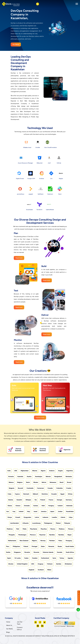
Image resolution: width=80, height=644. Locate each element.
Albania (35, 471)
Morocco (33, 535)
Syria (54, 558)
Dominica (45, 494)
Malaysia (67, 523)
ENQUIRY (79, 598)
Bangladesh (58, 476)
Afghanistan (25, 471)
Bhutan (36, 482)
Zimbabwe (68, 564)
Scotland (41, 570)
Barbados (69, 476)
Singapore (17, 552)
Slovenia (36, 552)
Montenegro (22, 535)
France (51, 500)
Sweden (35, 558)
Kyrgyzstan (27, 517)
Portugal (35, 546)
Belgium (20, 482)
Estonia (11, 500)
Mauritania (34, 529)
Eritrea (70, 494)
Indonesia (69, 506)
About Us (9, 625)
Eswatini (19, 500)
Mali (18, 529)
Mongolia (12, 535)
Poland (26, 546)
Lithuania (25, 523)
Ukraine (11, 564)
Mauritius (44, 529)
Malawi (58, 523)
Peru (8, 546)
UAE (16, 471)
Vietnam (50, 564)
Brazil (62, 482)
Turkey (62, 558)
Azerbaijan (39, 476)
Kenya (10, 517)
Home (8, 622)
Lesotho (54, 517)
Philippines (16, 546)
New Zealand (24, 541)
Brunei (69, 482)
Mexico (53, 529)
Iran (8, 511)
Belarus (11, 482)
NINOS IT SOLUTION (42, 636)
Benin (28, 482)
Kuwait (18, 517)
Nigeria (34, 541)
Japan (52, 511)
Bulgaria (12, 488)
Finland (43, 500)
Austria (29, 476)
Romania (51, 546)
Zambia (59, 564)
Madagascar (48, 523)
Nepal (69, 535)
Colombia (59, 488)
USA (33, 564)
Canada (50, 488)
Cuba (9, 494)
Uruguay (40, 564)
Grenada (27, 506)
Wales (49, 570)
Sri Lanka (18, 558)
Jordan (60, 511)
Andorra (52, 471)
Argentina (70, 471)
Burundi (20, 488)
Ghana (10, 506)
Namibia (52, 535)
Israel (35, 511)
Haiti (43, 506)
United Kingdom (22, 564)
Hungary (51, 506)
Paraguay (69, 541)
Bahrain (48, 476)
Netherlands (12, 541)
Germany (69, 500)
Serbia (8, 552)
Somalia (60, 552)
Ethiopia (28, 500)
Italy (29, 511)
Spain (9, 558)
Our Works (16, 44)
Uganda (70, 558)
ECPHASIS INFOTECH (67, 636)
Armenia (11, 476)
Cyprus (17, 494)
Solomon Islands (48, 552)
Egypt (62, 494)
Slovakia (27, 552)
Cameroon (40, 488)
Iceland (60, 506)
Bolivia (44, 482)
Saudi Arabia (70, 546)
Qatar (43, 546)
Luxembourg (36, 523)
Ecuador (54, 494)
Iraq (14, 511)
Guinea (36, 506)
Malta (25, 529)
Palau (60, 541)
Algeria (43, 471)
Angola (60, 471)
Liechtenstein (14, 523)
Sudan (26, 558)
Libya (71, 517)
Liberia (63, 517)
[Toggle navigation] (76, 4)
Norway (43, 541)
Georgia (59, 500)
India (9, 471)
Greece (18, 506)
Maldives (10, 529)
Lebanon (45, 517)
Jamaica (44, 511)
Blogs (8, 632)
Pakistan (52, 541)
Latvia (37, 517)
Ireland (21, 511)
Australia (20, 476)
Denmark (26, 494)
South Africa (70, 552)
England (31, 570)
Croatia (69, 488)
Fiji (36, 500)
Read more (19, 258)
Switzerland (45, 558)
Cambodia (30, 488)
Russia (60, 546)
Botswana (53, 482)
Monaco (71, 529)
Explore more (40, 418)
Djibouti (35, 494)
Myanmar (42, 535)
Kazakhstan (70, 511)
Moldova (62, 529)
